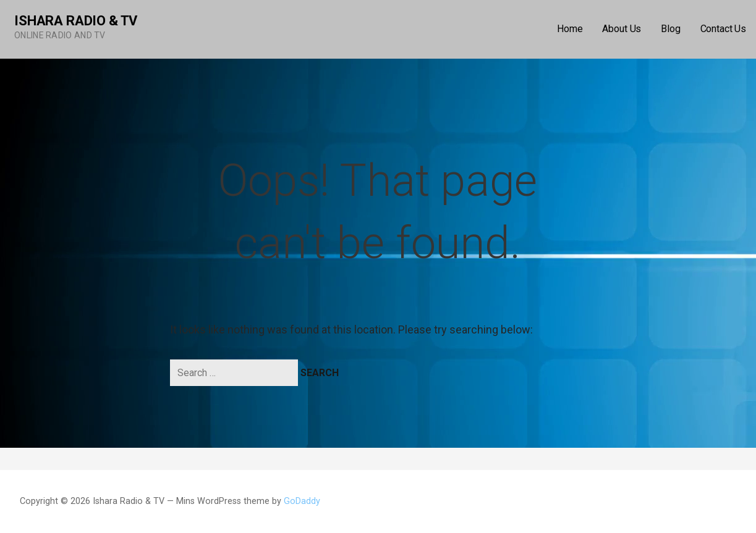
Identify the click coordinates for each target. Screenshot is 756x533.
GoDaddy (302, 501)
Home (570, 29)
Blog (670, 29)
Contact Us (723, 29)
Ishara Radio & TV (76, 21)
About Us (622, 29)
